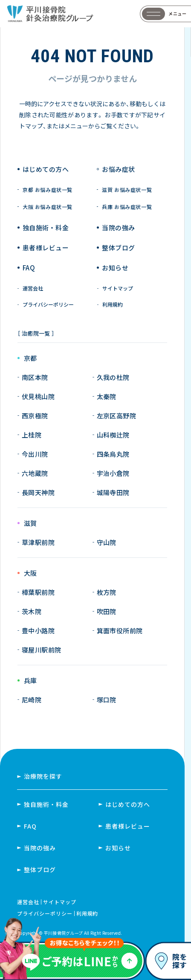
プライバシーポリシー (48, 304)
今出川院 (35, 454)
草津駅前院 (38, 542)
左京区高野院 (117, 416)
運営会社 (33, 288)
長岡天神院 (38, 492)
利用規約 (113, 304)
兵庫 (30, 681)
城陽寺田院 (113, 492)
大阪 (30, 573)
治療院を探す (43, 776)
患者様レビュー (46, 248)
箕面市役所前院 (120, 631)
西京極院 (35, 416)
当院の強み (118, 228)
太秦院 (107, 396)
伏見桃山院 (38, 396)
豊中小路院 (38, 631)
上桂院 (32, 435)
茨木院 (32, 611)
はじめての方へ (46, 169)
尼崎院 (32, 700)
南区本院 (35, 377)
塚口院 (107, 700)
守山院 (107, 542)
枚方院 (107, 592)
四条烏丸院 (113, 454)
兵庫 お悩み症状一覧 (127, 207)
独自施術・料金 (46, 804)
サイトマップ (118, 288)
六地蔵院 (35, 473)
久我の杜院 (113, 377)
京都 (30, 358)
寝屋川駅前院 (42, 650)
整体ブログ (118, 248)
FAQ (29, 268)
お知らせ (115, 268)
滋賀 (30, 523)
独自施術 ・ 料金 (46, 228)
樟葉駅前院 (38, 592)
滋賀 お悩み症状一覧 (127, 190)
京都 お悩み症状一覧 (48, 190)
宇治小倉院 (113, 473)
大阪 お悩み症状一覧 (48, 207)
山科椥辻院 (113, 435)
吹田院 (107, 611)
